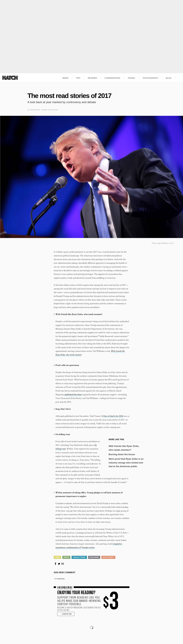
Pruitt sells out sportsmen (67, 365)
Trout (66, 557)
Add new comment (65, 572)
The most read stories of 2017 (69, 96)
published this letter (73, 395)
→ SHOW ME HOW (66, 614)
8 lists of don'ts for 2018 (113, 416)
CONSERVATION (112, 78)
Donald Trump (79, 557)
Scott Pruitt (108, 557)
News (57, 557)
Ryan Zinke (94, 557)
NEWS (65, 78)
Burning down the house (122, 454)
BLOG (169, 78)
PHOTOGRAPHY (151, 78)
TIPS (78, 78)
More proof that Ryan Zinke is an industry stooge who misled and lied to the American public (126, 463)
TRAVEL (131, 78)
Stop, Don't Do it (63, 409)
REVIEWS (92, 78)
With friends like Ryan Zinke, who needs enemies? (79, 314)
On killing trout (63, 434)
